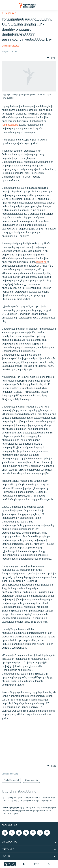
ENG (37, 864)
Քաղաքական (10, 13)
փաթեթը (41, 262)
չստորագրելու (10, 125)
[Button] (51, 58)
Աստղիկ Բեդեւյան (11, 46)
